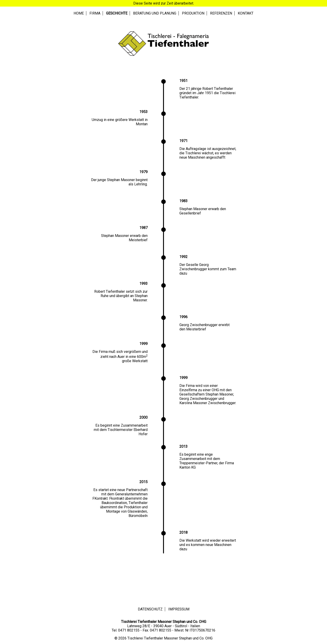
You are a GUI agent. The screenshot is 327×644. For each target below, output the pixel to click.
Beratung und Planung (155, 13)
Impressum (179, 609)
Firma (95, 13)
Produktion (193, 13)
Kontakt (246, 13)
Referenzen (221, 13)
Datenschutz (150, 609)
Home (79, 13)
